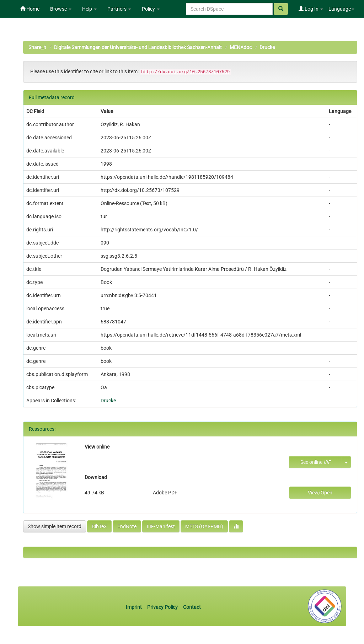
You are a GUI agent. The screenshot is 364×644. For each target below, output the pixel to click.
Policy (151, 9)
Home (30, 9)
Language (341, 9)
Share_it (37, 47)
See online (315, 462)
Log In (311, 9)
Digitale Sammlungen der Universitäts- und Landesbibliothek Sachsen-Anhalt (138, 47)
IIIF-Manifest (161, 526)
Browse (61, 9)
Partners (119, 9)
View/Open (320, 493)
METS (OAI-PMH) (204, 526)
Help (89, 9)
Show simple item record (55, 526)
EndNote (127, 526)
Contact (192, 607)
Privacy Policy (162, 607)
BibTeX (99, 526)
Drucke (267, 47)
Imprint (134, 607)
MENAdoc (241, 47)
